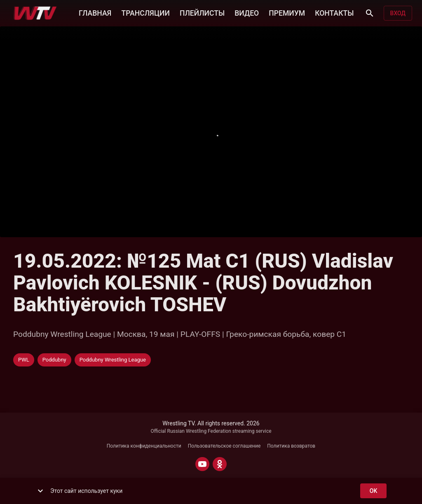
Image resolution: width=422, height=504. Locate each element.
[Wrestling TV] (35, 13)
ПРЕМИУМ (287, 12)
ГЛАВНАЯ (95, 12)
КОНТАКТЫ (334, 12)
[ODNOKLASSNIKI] (220, 464)
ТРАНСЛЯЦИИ (145, 12)
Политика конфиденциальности (144, 446)
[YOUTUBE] (202, 464)
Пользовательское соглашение (224, 446)
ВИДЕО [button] (247, 12)
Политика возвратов (291, 446)
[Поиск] (370, 13)
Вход (398, 13)
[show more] (40, 491)
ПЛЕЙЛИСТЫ (202, 12)
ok (373, 491)
